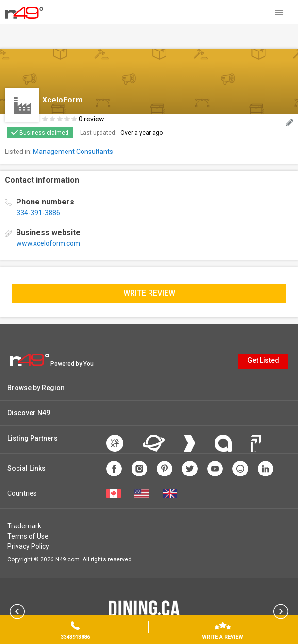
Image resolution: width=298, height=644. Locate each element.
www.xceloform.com (48, 243)
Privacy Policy (28, 546)
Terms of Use (28, 536)
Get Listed (263, 360)
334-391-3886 (38, 213)
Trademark (24, 526)
